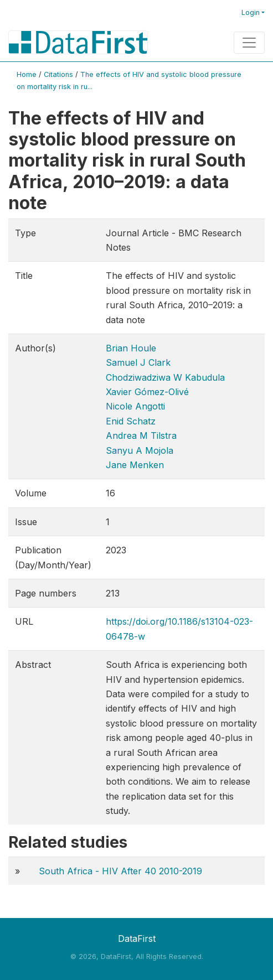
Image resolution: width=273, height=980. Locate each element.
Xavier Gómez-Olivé (147, 392)
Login (251, 12)
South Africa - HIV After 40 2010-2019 (120, 871)
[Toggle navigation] (249, 43)
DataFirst (137, 938)
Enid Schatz (131, 421)
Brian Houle (131, 348)
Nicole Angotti (135, 406)
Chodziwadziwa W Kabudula (165, 377)
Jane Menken (135, 465)
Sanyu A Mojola (140, 450)
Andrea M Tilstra (141, 435)
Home (27, 74)
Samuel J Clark (138, 362)
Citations (58, 74)
